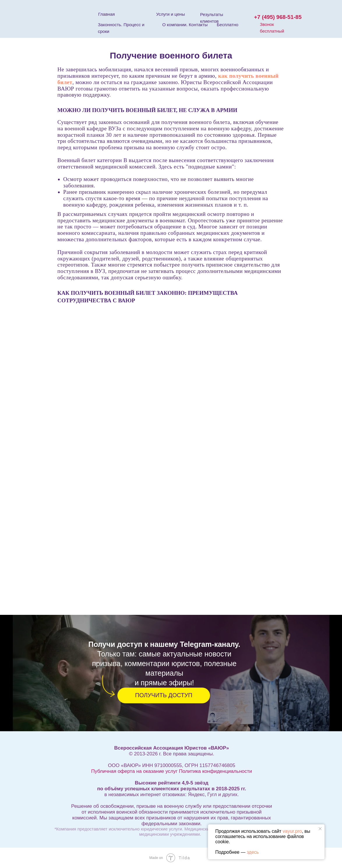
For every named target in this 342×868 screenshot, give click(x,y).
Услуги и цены (171, 14)
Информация (172, 738)
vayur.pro (292, 831)
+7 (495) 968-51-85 (278, 17)
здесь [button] (253, 852)
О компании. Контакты (185, 25)
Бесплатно (228, 25)
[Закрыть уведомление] (320, 829)
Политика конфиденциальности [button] (215, 771)
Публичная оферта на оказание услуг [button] (134, 771)
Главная (106, 14)
